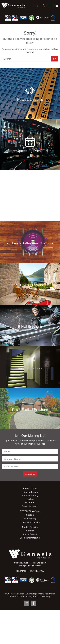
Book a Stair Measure (30, 538)
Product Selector (30, 527)
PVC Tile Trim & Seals (30, 511)
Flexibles (30, 499)
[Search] (27, 59)
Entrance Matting (30, 495)
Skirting (30, 515)
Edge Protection (30, 492)
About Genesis (30, 534)
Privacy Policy (32, 596)
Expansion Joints (30, 506)
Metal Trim (30, 503)
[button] (37, 6)
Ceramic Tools (30, 488)
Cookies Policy (45, 596)
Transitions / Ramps (30, 522)
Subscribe (30, 474)
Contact (30, 531)
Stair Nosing (30, 518)
